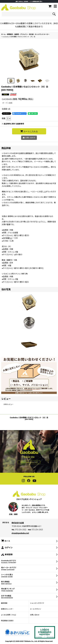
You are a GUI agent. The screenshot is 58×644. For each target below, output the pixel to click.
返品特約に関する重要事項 (13, 124)
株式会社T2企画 (18, 528)
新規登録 (9, 559)
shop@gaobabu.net (20, 538)
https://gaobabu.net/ (29, 467)
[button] (55, 6)
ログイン (9, 552)
